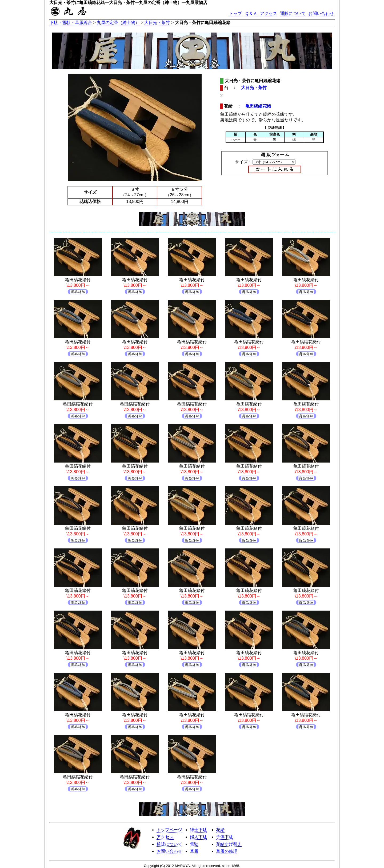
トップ (235, 13)
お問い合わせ (321, 13)
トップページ (169, 830)
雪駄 (194, 844)
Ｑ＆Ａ (251, 13)
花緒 (220, 830)
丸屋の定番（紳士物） (118, 23)
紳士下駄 (198, 830)
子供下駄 (225, 837)
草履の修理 (227, 851)
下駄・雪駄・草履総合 (71, 23)
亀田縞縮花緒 (258, 106)
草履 (194, 851)
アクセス (269, 13)
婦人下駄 (198, 837)
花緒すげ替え (229, 844)
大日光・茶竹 (157, 23)
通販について (293, 13)
